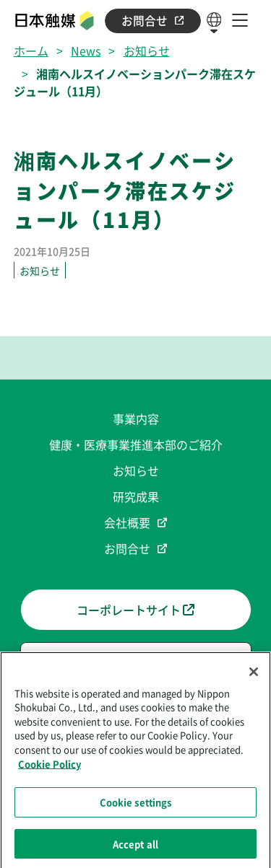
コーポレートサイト (135, 610)
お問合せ (152, 21)
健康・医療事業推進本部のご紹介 (136, 444)
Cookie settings (136, 806)
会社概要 (127, 522)
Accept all (135, 847)
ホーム (31, 51)
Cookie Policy (50, 767)
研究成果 (136, 496)
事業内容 (136, 418)
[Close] (254, 675)
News (86, 51)
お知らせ (147, 51)
